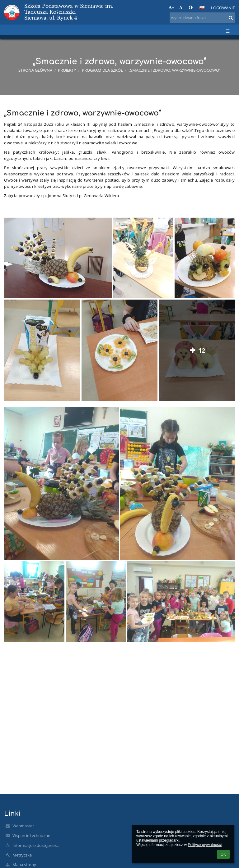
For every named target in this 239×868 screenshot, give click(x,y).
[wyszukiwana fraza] (202, 18)
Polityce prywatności (205, 845)
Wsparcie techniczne (31, 835)
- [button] (181, 7)
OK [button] (223, 854)
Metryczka (22, 855)
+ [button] (171, 7)
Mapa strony (24, 865)
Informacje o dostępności (36, 845)
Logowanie (223, 8)
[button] (202, 8)
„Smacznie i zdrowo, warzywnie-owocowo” (175, 70)
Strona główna (35, 70)
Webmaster (23, 826)
